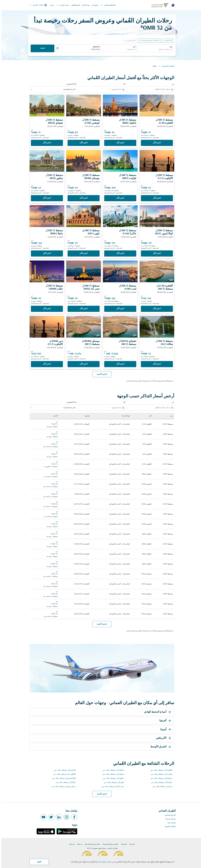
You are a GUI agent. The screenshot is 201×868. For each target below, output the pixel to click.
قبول (38, 862)
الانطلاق (95, 47)
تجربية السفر (61, 5)
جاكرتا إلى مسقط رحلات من (160, 782)
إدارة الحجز (74, 5)
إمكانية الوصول (169, 826)
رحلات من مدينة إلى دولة (91, 844)
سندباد (51, 5)
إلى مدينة (122, 844)
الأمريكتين (163, 738)
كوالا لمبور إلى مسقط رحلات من (62, 778)
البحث (41, 48)
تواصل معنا (170, 823)
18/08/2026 (94, 50)
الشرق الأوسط (160, 747)
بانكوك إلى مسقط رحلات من (112, 770)
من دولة (70, 844)
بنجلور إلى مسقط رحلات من (112, 778)
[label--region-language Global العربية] (37, 5)
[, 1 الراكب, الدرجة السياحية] (149, 41)
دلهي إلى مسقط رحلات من (113, 782)
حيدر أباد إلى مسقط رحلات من (111, 787)
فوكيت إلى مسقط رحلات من (160, 774)
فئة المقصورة (70, 84)
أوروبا (165, 729)
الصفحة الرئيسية (167, 66)
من (169, 47)
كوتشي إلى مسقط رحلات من (63, 770)
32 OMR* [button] (150, 28)
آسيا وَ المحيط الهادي (157, 712)
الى (133, 47)
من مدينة (78, 844)
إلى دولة (130, 844)
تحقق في (94, 5)
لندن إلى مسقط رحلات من (161, 787)
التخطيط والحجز (106, 5)
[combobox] (154, 50)
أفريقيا (164, 721)
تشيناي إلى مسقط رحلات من (112, 774)
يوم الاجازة (84, 5)
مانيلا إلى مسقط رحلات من (64, 782)
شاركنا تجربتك (169, 819)
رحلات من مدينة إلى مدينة (109, 844)
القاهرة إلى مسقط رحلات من (160, 770)
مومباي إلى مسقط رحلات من (160, 778)
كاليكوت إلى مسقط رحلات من (63, 774)
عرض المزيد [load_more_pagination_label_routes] (101, 794)
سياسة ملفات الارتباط (102, 862)
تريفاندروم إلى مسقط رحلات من (62, 787)
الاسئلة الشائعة (169, 815)
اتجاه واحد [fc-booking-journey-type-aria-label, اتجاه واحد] (167, 41)
